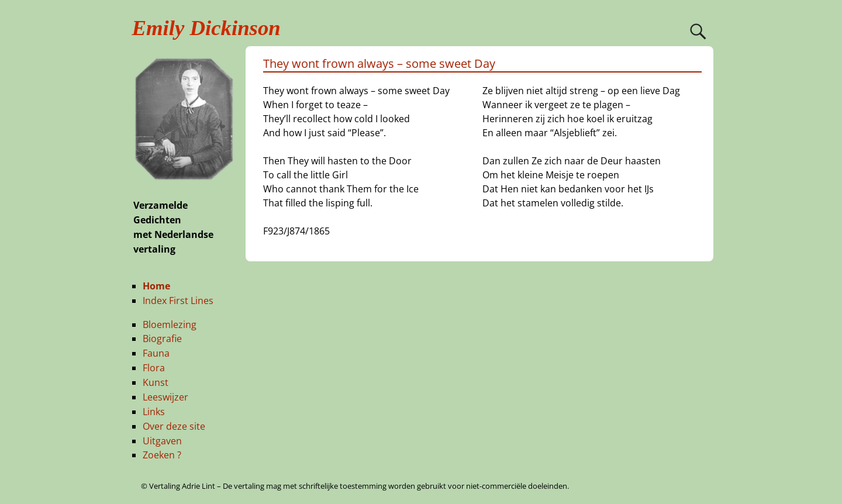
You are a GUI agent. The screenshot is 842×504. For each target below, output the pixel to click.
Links (154, 412)
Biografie (162, 339)
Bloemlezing (170, 325)
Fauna (156, 353)
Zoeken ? (162, 455)
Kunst (156, 382)
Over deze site (174, 426)
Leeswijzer (165, 397)
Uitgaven (162, 441)
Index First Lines (178, 301)
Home (156, 286)
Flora (154, 368)
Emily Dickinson (206, 28)
